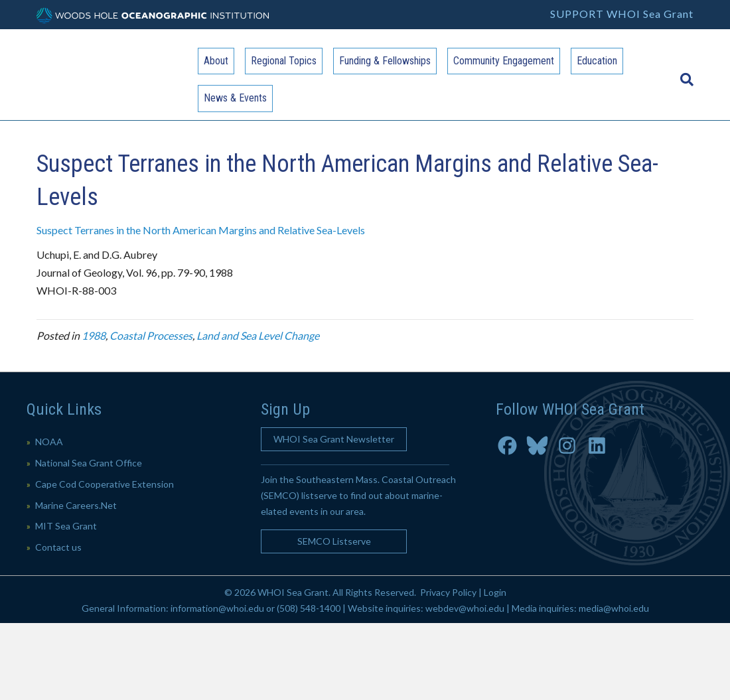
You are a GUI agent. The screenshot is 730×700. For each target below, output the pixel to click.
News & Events (235, 98)
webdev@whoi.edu (465, 608)
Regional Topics (284, 61)
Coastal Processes (151, 335)
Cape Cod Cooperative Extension (105, 484)
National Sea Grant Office (89, 463)
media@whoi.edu (614, 608)
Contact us (58, 547)
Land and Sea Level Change (258, 335)
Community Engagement (504, 61)
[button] (334, 439)
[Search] (684, 73)
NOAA (49, 442)
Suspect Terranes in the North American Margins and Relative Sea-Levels (201, 230)
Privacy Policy (448, 592)
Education (597, 61)
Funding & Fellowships (385, 61)
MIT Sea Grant (66, 526)
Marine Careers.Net (76, 505)
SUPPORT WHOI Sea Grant (622, 14)
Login (495, 592)
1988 (94, 335)
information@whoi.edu (217, 608)
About (216, 61)
